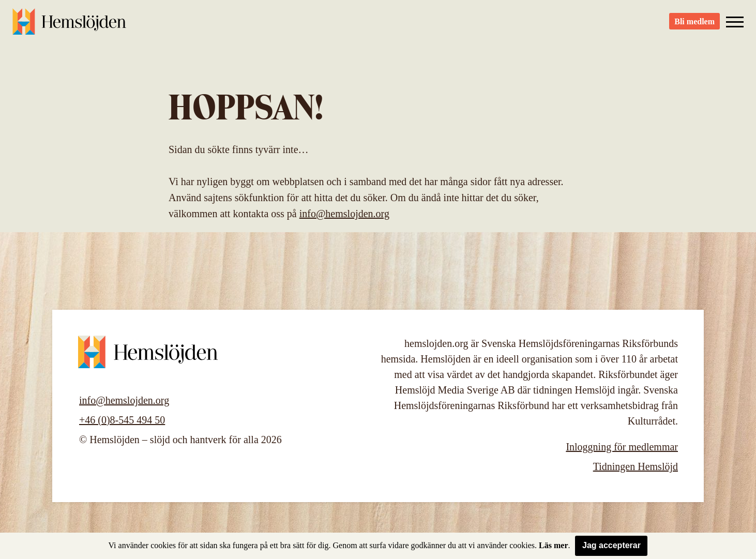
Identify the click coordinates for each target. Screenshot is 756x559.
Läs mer (553, 545)
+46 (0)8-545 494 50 (122, 420)
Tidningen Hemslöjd (636, 466)
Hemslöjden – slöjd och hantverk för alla (69, 26)
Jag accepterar (611, 545)
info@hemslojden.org (344, 214)
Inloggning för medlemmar (622, 447)
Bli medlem (694, 26)
